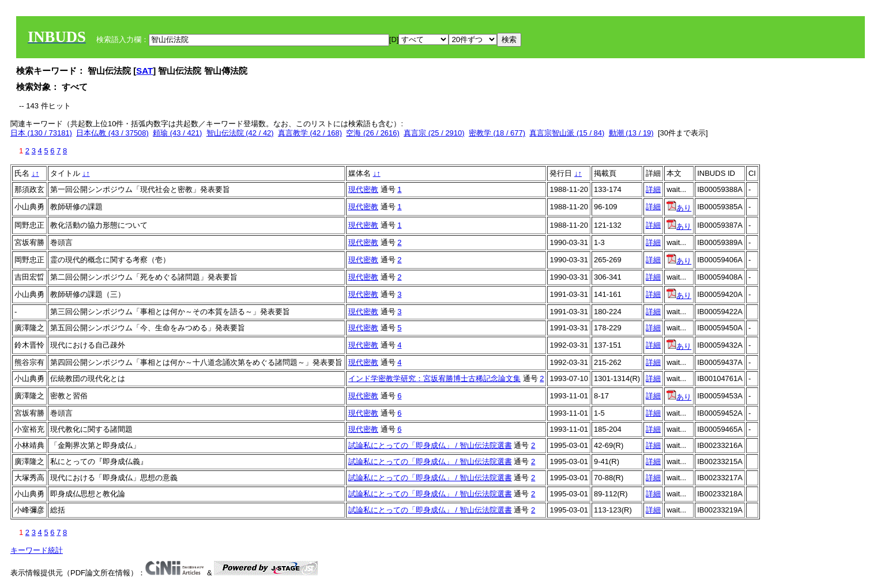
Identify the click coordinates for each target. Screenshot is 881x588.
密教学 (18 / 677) (497, 133)
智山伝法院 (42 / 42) (240, 133)
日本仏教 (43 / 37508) (112, 133)
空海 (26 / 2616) (373, 133)
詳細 (653, 189)
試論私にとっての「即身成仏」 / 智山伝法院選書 (430, 445)
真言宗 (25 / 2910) (434, 133)
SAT (144, 71)
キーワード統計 (37, 550)
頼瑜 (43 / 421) (177, 133)
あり (679, 208)
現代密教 (363, 189)
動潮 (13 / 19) (631, 133)
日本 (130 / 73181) (41, 133)
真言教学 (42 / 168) (310, 133)
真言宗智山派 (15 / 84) (567, 133)
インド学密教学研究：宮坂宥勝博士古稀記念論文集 (434, 378)
